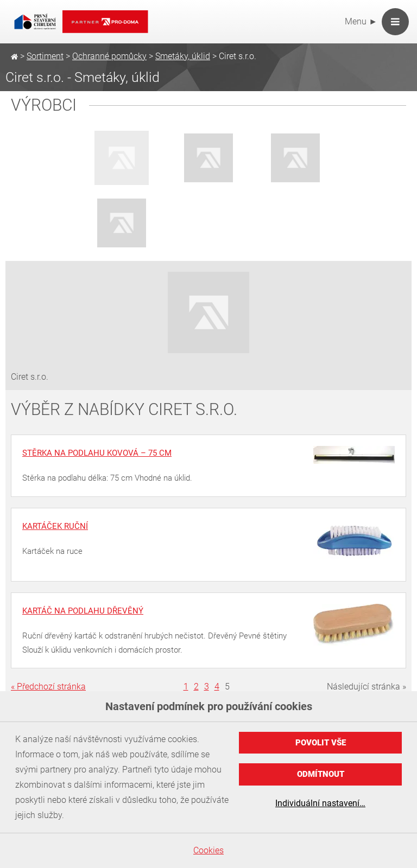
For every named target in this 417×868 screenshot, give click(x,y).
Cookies (208, 850)
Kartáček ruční (55, 526)
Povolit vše (321, 743)
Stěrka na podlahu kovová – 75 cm (97, 453)
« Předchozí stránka (48, 687)
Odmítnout (321, 774)
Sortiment (45, 56)
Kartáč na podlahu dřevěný (83, 611)
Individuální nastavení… (320, 803)
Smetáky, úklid (183, 56)
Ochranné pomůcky (109, 56)
